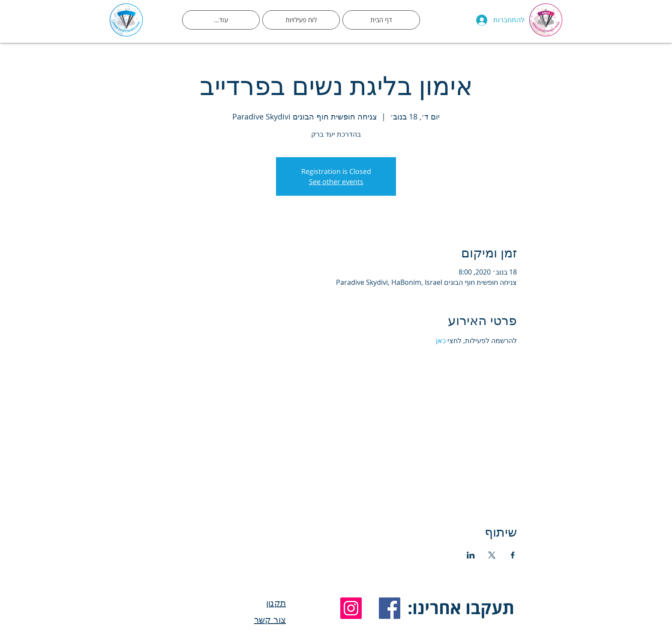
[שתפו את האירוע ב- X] (492, 555)
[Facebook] (390, 608)
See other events (336, 182)
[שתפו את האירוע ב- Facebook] (513, 555)
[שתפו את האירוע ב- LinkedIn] (471, 555)
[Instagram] (351, 608)
